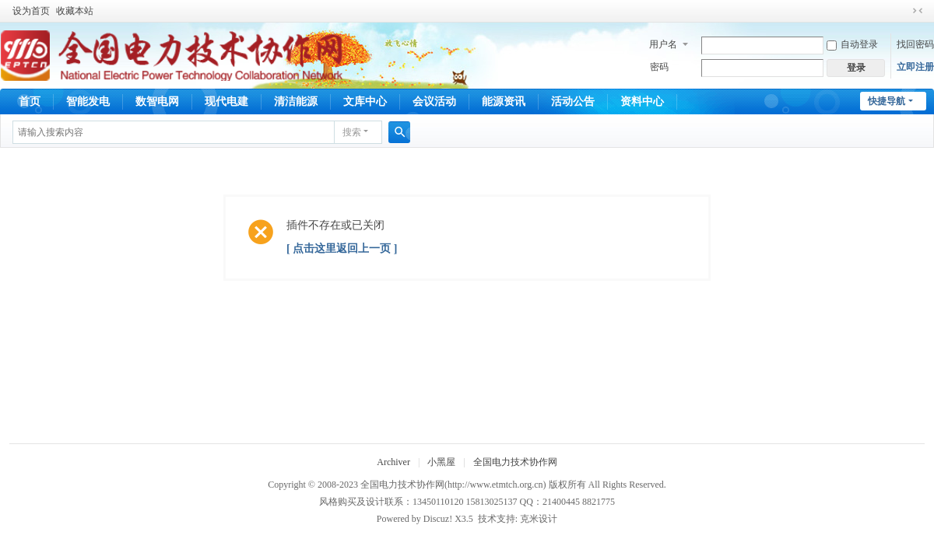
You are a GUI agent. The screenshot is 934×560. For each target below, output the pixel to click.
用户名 (663, 44)
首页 (30, 101)
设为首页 (31, 11)
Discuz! (438, 519)
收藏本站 (75, 11)
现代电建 (226, 101)
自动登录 (852, 44)
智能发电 (88, 101)
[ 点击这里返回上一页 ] (342, 248)
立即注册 (915, 67)
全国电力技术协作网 (515, 462)
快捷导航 (887, 101)
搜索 (352, 132)
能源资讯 (504, 101)
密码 (659, 67)
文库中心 (365, 101)
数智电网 (157, 101)
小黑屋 (441, 462)
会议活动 (434, 101)
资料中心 (642, 101)
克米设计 (539, 519)
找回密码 (915, 44)
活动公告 (573, 101)
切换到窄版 (918, 11)
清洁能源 (296, 101)
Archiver (393, 462)
